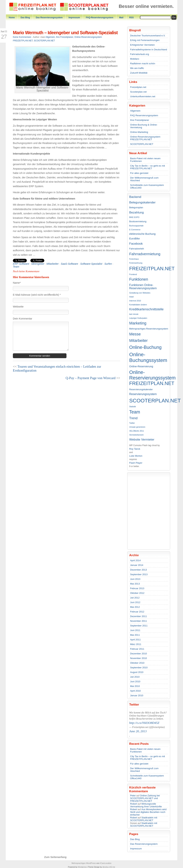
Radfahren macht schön (143, 63)
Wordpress (82, 867)
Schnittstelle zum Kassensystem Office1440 (147, 186)
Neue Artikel (138, 153)
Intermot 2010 (135, 301)
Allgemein (135, 111)
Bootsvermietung (138, 221)
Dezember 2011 (139, 616)
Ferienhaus (134, 259)
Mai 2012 (135, 607)
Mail (121, 18)
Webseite (18, 307)
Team (135, 412)
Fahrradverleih (137, 249)
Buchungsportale (136, 226)
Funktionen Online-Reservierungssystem (143, 287)
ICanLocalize (106, 863)
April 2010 (135, 691)
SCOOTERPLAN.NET (142, 144)
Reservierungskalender (141, 389)
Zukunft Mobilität (139, 73)
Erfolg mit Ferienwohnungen (145, 40)
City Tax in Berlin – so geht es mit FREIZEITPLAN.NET (148, 167)
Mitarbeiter (138, 341)
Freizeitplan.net (138, 87)
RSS (131, 18)
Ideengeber (38, 264)
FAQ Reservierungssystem (144, 115)
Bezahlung (136, 212)
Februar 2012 (137, 612)
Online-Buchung (145, 347)
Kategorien (137, 105)
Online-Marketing (139, 132)
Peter (133, 796)
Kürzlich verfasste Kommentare (142, 789)
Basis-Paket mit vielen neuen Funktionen (145, 160)
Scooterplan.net (138, 92)
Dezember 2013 (139, 570)
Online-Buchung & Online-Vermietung (144, 126)
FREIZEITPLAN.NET (149, 269)
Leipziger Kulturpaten (138, 318)
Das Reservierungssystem (49, 18)
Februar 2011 (137, 649)
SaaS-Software (69, 264)
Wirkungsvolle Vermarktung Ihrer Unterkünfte (146, 805)
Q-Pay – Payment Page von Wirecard (91, 378)
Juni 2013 (135, 579)
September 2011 (139, 626)
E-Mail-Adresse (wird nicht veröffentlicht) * (37, 295)
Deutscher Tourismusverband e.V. (148, 36)
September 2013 (139, 574)
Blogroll (135, 30)
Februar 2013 (137, 588)
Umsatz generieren (137, 427)
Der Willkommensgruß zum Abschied (144, 179)
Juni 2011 (135, 630)
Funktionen (139, 279)
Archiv (134, 555)
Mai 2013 (135, 584)
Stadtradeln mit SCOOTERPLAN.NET (144, 819)
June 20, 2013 (138, 731)
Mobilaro (135, 59)
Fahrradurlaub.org (140, 54)
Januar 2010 (137, 695)
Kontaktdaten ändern (138, 305)
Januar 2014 (137, 565)
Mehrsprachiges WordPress (84, 863)
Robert (134, 804)
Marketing (138, 323)
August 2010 (137, 672)
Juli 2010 (135, 677)
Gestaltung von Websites (140, 293)
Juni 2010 (135, 681)
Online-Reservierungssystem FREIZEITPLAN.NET (145, 138)
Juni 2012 (135, 602)
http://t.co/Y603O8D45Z (144, 723)
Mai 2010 (135, 686)
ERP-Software (21, 264)
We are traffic (137, 68)
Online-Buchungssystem (148, 357)
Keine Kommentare (22, 37)
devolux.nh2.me (109, 867)
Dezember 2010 (139, 654)
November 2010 (139, 658)
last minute (134, 314)
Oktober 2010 (137, 663)
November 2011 (139, 621)
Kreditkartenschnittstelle (146, 309)
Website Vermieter (142, 439)
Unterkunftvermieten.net (143, 96)
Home (12, 18)
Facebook (136, 244)
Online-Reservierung (141, 366)
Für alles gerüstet (139, 173)
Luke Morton (136, 456)
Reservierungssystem (143, 394)
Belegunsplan (136, 207)
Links (133, 82)
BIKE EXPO (134, 217)
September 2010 (139, 668)
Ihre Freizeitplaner (140, 120)
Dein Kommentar (23, 319)
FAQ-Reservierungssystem (99, 18)
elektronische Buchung (142, 234)
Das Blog (25, 18)
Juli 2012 (135, 598)
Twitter (132, 423)
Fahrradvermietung (145, 254)
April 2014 (135, 560)
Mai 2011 (135, 635)
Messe (135, 334)
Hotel (131, 297)
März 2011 (136, 644)
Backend (135, 197)
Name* (17, 283)
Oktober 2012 (137, 593)
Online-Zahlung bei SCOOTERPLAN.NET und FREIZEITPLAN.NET (145, 798)
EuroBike (134, 239)
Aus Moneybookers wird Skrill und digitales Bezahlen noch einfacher (148, 812)
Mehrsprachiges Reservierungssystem (149, 329)
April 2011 (135, 640)
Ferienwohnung (136, 263)
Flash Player (136, 463)
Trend (133, 418)
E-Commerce (135, 230)
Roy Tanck (135, 449)
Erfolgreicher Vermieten (142, 45)
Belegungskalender (142, 202)
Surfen (108, 264)
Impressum (74, 18)
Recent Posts (139, 744)
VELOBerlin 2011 (137, 431)
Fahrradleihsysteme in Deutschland (149, 50)
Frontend (133, 274)
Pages (134, 834)
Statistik (133, 407)
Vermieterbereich (136, 435)
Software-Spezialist (91, 264)
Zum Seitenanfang (55, 857)
